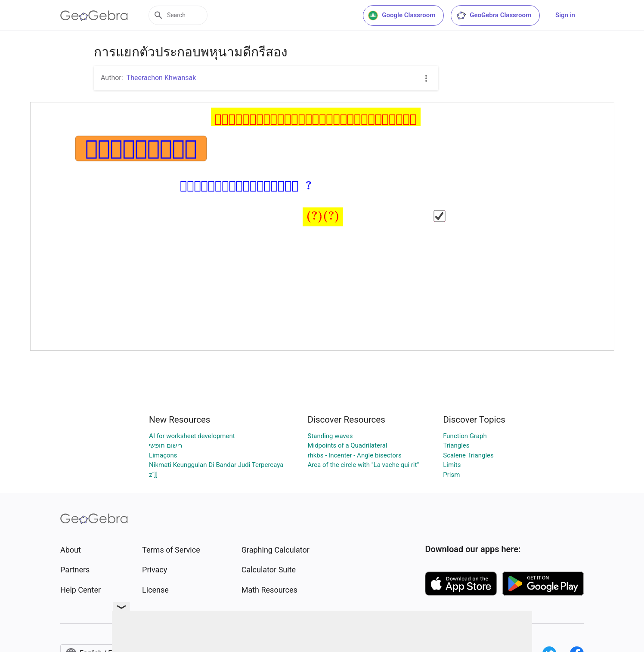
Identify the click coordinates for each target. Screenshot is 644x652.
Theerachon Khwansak (161, 78)
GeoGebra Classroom (494, 15)
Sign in (565, 15)
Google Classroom (402, 15)
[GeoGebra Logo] (94, 15)
